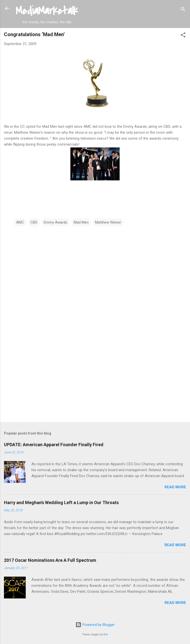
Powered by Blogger (95, 625)
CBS (34, 222)
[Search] (183, 10)
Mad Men (81, 222)
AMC (20, 222)
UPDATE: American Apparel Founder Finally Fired (54, 445)
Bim (106, 634)
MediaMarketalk (47, 11)
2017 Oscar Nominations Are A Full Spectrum (50, 560)
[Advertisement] (95, 379)
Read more (175, 487)
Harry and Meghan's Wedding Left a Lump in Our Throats (61, 502)
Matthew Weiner (108, 222)
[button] (183, 36)
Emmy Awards (56, 222)
